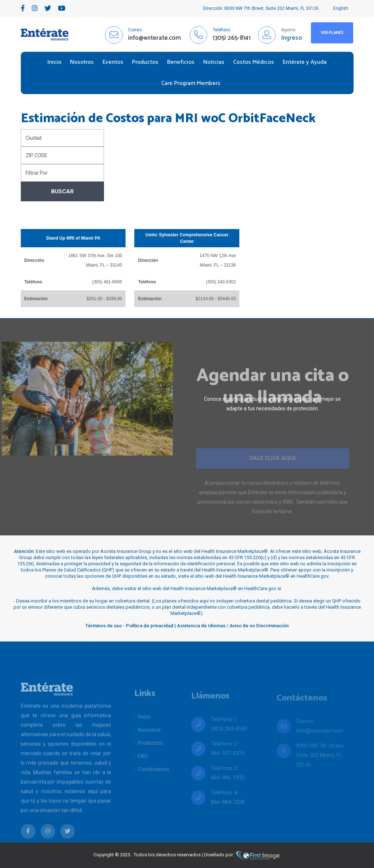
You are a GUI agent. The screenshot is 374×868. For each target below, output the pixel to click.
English (341, 8)
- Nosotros (148, 744)
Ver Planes (332, 33)
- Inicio (142, 731)
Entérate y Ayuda (305, 62)
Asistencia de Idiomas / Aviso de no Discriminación (233, 626)
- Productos (149, 757)
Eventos (113, 62)
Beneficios (181, 62)
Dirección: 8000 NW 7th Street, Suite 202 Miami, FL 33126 (261, 8)
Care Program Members (191, 83)
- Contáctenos (152, 783)
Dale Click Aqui (273, 470)
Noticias (214, 62)
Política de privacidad (150, 626)
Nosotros (82, 62)
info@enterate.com (320, 740)
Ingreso (292, 38)
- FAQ (141, 770)
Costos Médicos (254, 62)
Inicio (54, 62)
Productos (145, 62)
